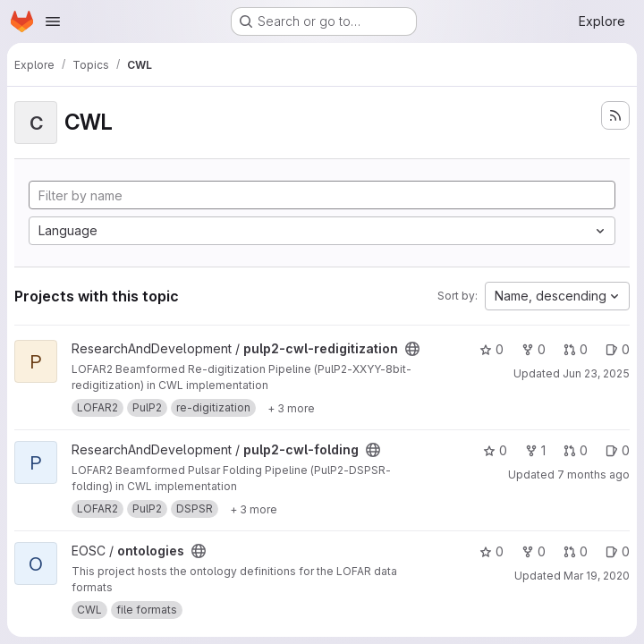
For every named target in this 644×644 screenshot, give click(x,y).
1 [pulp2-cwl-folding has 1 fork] (535, 450)
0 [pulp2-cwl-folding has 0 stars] (495, 450)
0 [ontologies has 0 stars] (491, 551)
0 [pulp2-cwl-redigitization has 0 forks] (534, 349)
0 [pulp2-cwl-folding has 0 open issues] (618, 450)
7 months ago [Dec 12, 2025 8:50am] (593, 475)
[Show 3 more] (291, 408)
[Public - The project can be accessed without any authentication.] (412, 349)
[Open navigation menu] (53, 21)
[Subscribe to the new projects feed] (615, 115)
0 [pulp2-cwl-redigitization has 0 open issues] (618, 349)
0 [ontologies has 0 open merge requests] (576, 551)
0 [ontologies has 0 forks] (534, 551)
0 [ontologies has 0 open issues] (618, 551)
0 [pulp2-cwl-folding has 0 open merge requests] (576, 450)
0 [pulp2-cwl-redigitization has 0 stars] (491, 349)
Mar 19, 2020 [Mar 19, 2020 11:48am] (597, 576)
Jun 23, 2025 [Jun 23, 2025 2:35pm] (596, 373)
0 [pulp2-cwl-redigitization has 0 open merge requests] (576, 349)
